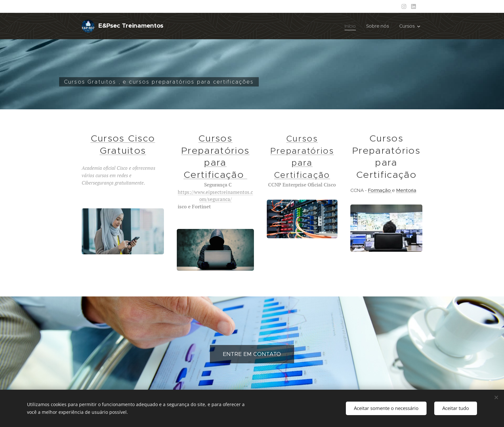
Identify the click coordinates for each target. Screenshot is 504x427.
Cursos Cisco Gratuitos (123, 144)
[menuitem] (351, 26)
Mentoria (406, 190)
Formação (380, 190)
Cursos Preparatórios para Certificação (215, 156)
